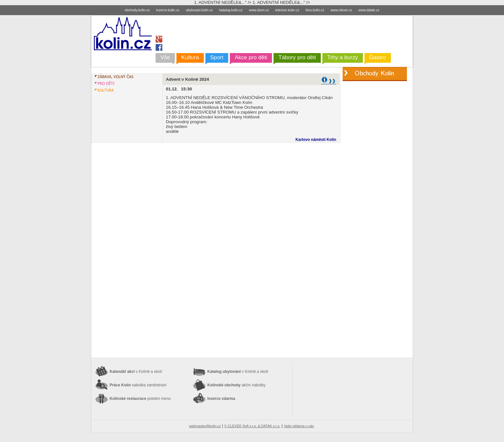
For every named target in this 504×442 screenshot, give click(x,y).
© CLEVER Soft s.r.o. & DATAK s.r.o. (252, 426)
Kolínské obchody (236, 385)
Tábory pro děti (297, 57)
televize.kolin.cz (287, 10)
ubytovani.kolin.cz (199, 10)
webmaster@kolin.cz (205, 426)
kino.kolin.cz (315, 10)
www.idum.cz (259, 10)
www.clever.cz (341, 10)
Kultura (190, 57)
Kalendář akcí (136, 372)
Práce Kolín (138, 385)
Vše (165, 57)
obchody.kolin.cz (137, 10)
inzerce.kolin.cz (168, 10)
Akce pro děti (251, 57)
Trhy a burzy (343, 57)
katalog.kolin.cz (231, 10)
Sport (217, 57)
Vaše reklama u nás (299, 426)
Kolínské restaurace (140, 399)
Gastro (378, 57)
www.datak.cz (369, 10)
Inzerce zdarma (221, 399)
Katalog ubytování (238, 372)
